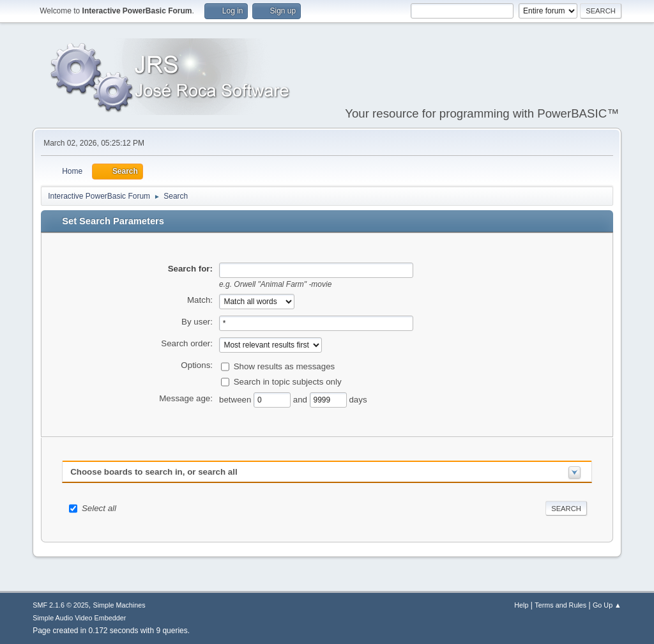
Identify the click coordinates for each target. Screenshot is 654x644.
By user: (197, 322)
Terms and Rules (560, 605)
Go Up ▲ (607, 605)
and (301, 399)
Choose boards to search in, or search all (154, 472)
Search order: (187, 343)
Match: (200, 300)
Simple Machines (119, 605)
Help (521, 605)
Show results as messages (285, 366)
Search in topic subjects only (288, 381)
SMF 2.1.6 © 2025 (61, 605)
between (236, 399)
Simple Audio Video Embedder (79, 618)
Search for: (190, 269)
